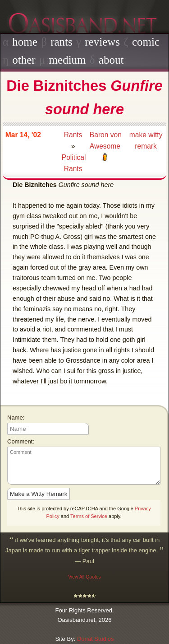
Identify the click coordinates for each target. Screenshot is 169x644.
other (24, 60)
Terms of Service (89, 516)
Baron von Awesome (106, 140)
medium (68, 60)
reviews (102, 42)
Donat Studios (96, 639)
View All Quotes (84, 577)
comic (146, 42)
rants (62, 42)
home (25, 42)
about (111, 60)
